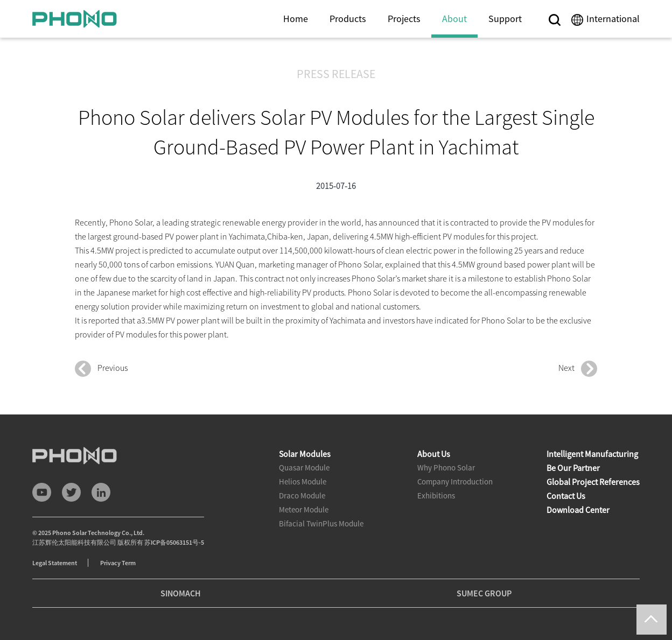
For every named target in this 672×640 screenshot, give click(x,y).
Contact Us (566, 496)
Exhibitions (436, 495)
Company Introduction (455, 481)
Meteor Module (304, 509)
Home (296, 19)
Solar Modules (305, 454)
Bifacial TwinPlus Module (321, 523)
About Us (434, 454)
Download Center (578, 510)
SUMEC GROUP (484, 593)
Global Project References (593, 482)
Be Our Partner (573, 468)
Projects (404, 19)
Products (348, 19)
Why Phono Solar (446, 467)
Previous (101, 369)
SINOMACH (181, 593)
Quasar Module (304, 467)
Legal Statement (55, 563)
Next (578, 369)
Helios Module (303, 481)
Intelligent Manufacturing (592, 454)
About (454, 19)
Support (505, 19)
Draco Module (302, 495)
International (613, 19)
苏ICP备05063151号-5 (174, 542)
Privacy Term (118, 563)
